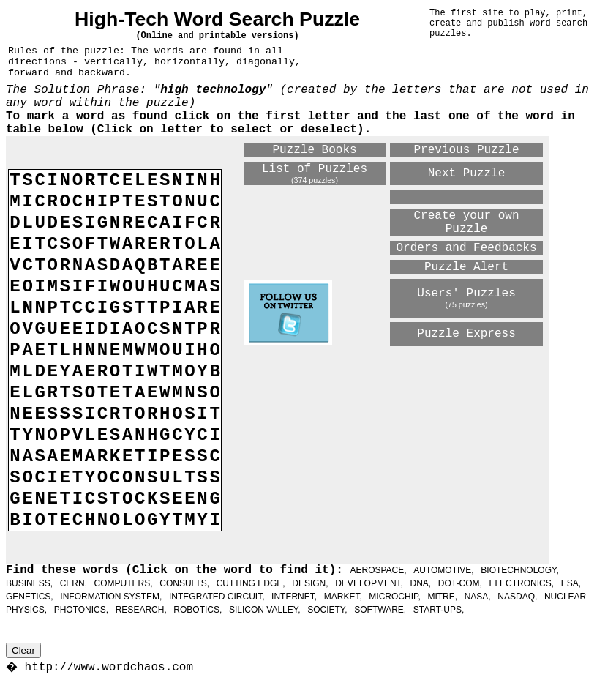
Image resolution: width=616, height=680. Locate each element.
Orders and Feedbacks (467, 248)
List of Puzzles (315, 169)
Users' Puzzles (466, 294)
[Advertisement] (393, 454)
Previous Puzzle (467, 150)
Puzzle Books (314, 150)
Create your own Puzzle (467, 223)
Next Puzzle (467, 173)
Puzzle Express (466, 334)
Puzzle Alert (466, 267)
